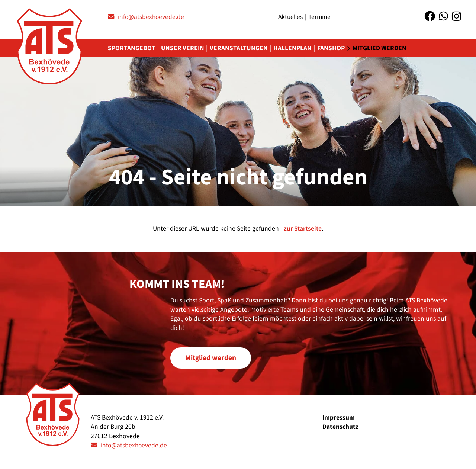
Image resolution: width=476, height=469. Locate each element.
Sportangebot (132, 49)
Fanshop (333, 49)
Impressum (339, 418)
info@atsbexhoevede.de (152, 17)
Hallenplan (294, 49)
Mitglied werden (382, 49)
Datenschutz (340, 427)
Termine (321, 17)
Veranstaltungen (240, 49)
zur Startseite (303, 229)
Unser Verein (183, 49)
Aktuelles (291, 17)
